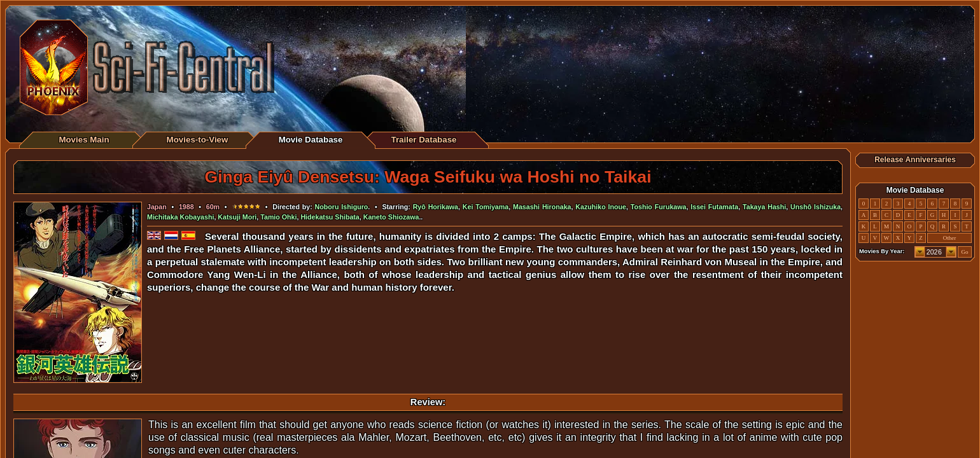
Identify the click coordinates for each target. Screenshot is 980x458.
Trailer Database (424, 140)
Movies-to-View (198, 140)
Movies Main (84, 140)
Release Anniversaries (915, 160)
